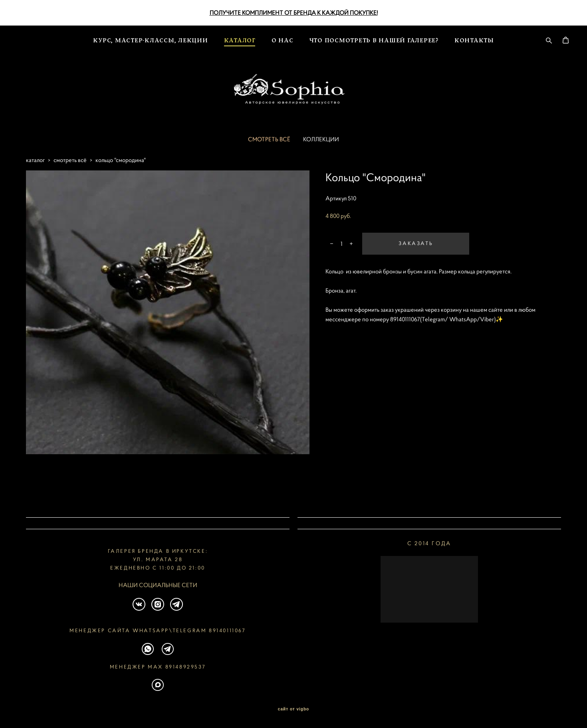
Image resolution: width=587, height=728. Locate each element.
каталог (35, 174)
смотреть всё (70, 174)
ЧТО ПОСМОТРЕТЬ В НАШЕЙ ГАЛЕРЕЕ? (374, 37)
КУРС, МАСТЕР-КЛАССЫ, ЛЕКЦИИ (150, 37)
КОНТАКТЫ (474, 37)
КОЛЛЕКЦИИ (321, 153)
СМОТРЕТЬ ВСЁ (269, 153)
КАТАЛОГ (240, 37)
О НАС (283, 37)
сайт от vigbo (293, 709)
